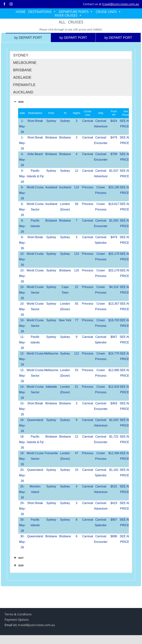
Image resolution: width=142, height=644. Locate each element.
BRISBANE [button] (22, 70)
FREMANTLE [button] (24, 85)
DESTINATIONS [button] (42, 12)
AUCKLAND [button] (23, 92)
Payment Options (17, 620)
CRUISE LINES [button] (108, 12)
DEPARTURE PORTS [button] (76, 12)
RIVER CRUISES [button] (68, 15)
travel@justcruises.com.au (121, 4)
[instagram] (11, 4)
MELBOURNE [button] (25, 63)
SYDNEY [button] (21, 55)
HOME (21, 12)
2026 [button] (18, 102)
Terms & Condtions (18, 614)
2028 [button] (18, 565)
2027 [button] (18, 558)
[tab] (28, 37)
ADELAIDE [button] (22, 77)
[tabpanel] (71, 314)
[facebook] (4, 4)
